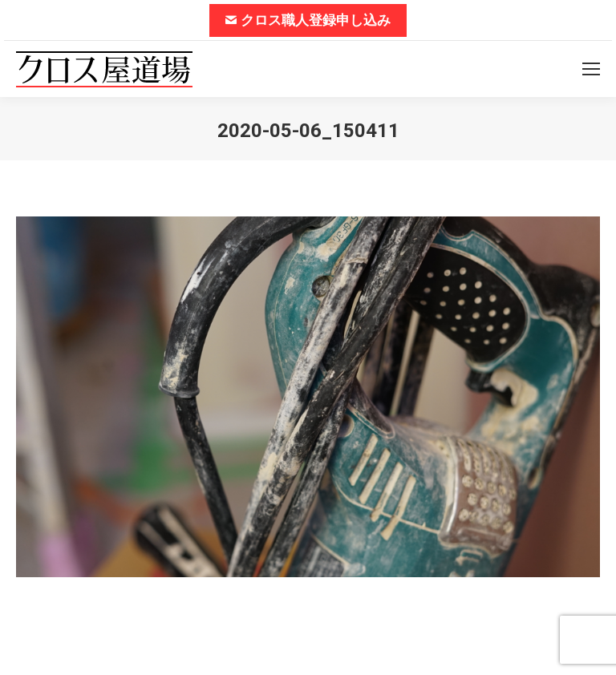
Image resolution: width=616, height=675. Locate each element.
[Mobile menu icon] (591, 69)
